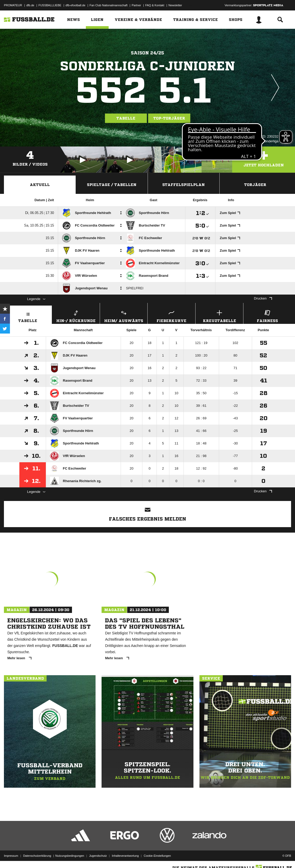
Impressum (11, 856)
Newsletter (175, 5)
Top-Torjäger (169, 118)
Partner (136, 5)
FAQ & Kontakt (155, 5)
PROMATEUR (13, 5)
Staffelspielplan (183, 185)
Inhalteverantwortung (125, 856)
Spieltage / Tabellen (112, 185)
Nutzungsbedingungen (70, 856)
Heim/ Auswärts (124, 316)
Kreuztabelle (219, 316)
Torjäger (255, 185)
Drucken (263, 298)
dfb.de (30, 5)
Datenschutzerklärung (37, 856)
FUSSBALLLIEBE (50, 5)
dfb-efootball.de (75, 5)
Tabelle (126, 118)
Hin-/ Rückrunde (76, 316)
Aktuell (40, 185)
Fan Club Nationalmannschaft (108, 5)
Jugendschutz (98, 856)
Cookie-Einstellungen (157, 856)
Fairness (267, 316)
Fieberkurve (171, 316)
